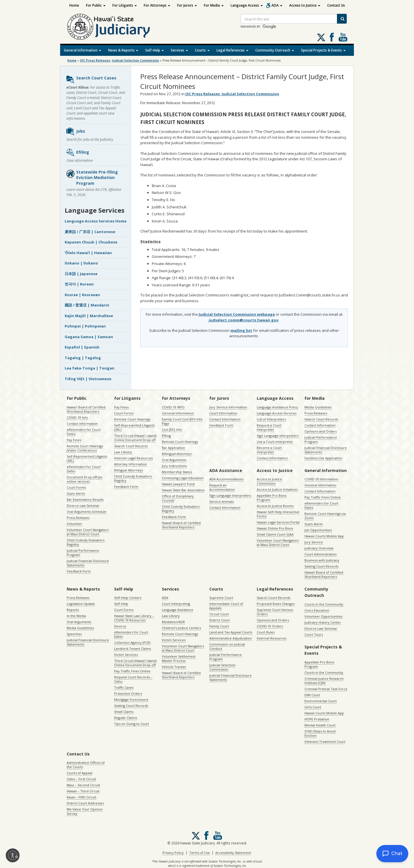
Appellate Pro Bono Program (272, 498)
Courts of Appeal (79, 773)
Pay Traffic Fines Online (323, 497)
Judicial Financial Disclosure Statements (88, 563)
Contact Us (336, 5)
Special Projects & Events (323, 50)
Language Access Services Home (96, 221)
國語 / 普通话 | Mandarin (87, 305)
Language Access (247, 5)
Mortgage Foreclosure (131, 699)
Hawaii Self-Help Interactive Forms (278, 514)
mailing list (241, 330)
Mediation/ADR (173, 622)
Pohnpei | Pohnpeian (85, 326)
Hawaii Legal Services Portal (278, 522)
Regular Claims (125, 718)
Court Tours (314, 634)
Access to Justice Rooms (275, 506)
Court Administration (321, 554)
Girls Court (313, 707)
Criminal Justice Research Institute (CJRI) (324, 681)
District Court (220, 620)
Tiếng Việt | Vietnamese (88, 379)
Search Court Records (131, 446)
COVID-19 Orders (270, 626)
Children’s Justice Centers (181, 628)
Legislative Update (81, 604)
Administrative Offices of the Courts (86, 765)
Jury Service (314, 542)
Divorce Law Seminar (83, 506)
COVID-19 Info (77, 417)
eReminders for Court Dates (84, 432)
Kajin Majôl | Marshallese (89, 316)
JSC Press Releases (95, 60)
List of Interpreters (271, 419)
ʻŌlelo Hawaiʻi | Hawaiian (88, 253)
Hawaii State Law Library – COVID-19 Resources (134, 618)
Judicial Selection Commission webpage (237, 314)
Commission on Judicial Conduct (227, 646)
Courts (202, 50)
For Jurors (187, 5)
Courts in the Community (324, 604)
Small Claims (124, 712)
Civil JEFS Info (172, 430)
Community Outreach (275, 50)
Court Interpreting (176, 604)
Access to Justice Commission (269, 481)
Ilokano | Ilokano (81, 263)
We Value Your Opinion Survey (85, 811)
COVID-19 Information (321, 479)
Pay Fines (74, 440)
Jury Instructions (174, 466)
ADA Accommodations (226, 479)
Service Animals (222, 501)
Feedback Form (79, 571)
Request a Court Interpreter (269, 427)
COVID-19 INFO (173, 407)
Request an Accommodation (222, 487)
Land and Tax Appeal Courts (231, 632)
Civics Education (317, 610)
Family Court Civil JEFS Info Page (182, 421)
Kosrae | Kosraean (82, 295)
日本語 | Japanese (81, 274)
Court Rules (266, 632)
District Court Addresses (85, 803)
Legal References (232, 50)
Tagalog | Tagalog (83, 358)
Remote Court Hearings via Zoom (325, 516)
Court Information (223, 413)
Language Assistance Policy (277, 407)
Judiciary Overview (319, 548)
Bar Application (174, 448)
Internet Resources (272, 638)
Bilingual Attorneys (129, 470)
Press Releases (78, 518)
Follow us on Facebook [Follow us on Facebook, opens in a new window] (332, 37)
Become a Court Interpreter (269, 450)
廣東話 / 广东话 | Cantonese (90, 232)
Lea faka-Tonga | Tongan (90, 368)
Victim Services (126, 655)
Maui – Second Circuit (83, 785)
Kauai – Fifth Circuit (82, 797)
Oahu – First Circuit (81, 779)
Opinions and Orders (321, 431)
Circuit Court (219, 614)
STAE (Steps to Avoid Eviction (320, 733)
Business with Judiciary (322, 560)
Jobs (75, 132)
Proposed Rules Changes (276, 604)
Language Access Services (277, 413)
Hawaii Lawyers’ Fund (178, 484)
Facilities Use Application (323, 458)
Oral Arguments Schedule (87, 512)
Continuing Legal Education (183, 478)
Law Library (123, 452)
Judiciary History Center (323, 622)
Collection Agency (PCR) (132, 643)
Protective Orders (128, 693)
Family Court (219, 626)
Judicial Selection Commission (135, 60)
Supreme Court (221, 598)
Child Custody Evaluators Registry (86, 542)
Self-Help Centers (128, 598)
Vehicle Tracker (174, 667)
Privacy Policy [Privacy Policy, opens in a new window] (173, 853)
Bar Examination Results (85, 499)
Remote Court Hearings (132, 419)
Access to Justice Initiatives (277, 489)
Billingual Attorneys (177, 454)
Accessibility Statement (233, 853)
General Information (83, 50)
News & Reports (123, 50)
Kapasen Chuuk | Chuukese (91, 242)
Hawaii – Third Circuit (83, 791)
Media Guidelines (318, 407)
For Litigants (125, 5)
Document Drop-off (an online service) (85, 479)
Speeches (74, 634)
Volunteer (74, 524)
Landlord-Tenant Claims (133, 649)
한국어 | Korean (79, 284)
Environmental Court (321, 701)
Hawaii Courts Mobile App (324, 536)
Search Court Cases (91, 79)
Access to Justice (305, 5)
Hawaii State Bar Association (183, 490)
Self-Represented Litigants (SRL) (87, 458)
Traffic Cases (124, 687)
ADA (277, 5)
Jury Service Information (228, 407)
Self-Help (155, 50)
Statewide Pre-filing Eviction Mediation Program (92, 178)
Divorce (120, 626)
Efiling (77, 153)
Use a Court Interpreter (275, 442)
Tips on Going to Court (132, 724)
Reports (73, 610)
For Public (96, 5)
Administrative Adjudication (231, 638)
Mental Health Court (320, 725)
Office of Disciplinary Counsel (178, 498)
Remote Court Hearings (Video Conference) (85, 448)
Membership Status (177, 472)
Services (179, 50)
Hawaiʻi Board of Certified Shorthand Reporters (86, 409)
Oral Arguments (174, 460)
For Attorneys (157, 5)
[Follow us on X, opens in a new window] (321, 37)
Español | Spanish (82, 347)
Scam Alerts (76, 493)
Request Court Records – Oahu (133, 679)
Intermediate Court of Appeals (226, 606)
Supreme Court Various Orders (275, 612)
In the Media (76, 616)
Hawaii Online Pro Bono (275, 528)
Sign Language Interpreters (278, 436)
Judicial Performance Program (83, 553)
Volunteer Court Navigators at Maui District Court (88, 532)
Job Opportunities (318, 530)
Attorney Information (131, 464)
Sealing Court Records (321, 566)
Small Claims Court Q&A (275, 534)
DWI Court (312, 695)
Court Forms (76, 487)
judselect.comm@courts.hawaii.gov (244, 320)
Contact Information (82, 423)
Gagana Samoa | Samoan (89, 337)
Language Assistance (178, 610)
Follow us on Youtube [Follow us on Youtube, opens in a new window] (343, 37)
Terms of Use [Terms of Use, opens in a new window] (200, 853)
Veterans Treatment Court (325, 742)
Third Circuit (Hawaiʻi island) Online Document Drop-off (135, 438)
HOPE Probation (317, 719)
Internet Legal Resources (133, 458)
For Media (214, 5)
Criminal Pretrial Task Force (326, 689)
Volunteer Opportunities (323, 616)
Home (74, 5)
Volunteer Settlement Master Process (179, 658)
